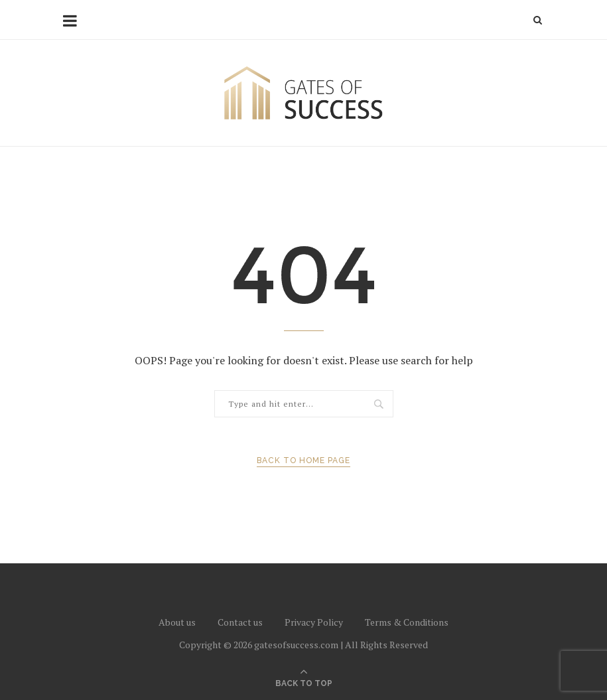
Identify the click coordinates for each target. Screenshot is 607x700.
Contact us (240, 622)
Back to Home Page (303, 460)
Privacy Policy (314, 622)
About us (177, 622)
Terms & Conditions (407, 622)
